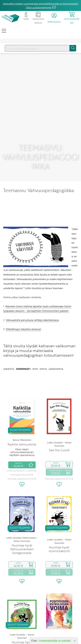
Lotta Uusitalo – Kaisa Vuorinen (59, 420)
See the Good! (59, 426)
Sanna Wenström (22, 416)
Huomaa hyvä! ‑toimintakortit (59, 525)
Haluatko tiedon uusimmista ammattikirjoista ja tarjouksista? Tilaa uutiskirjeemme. (40, 5)
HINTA (43, 345)
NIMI (35, 345)
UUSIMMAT (23, 345)
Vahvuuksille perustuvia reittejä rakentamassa (32, 296)
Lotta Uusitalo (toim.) (59, 614)
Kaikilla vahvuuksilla (22, 420)
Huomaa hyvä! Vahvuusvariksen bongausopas (22, 525)
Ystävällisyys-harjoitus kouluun (23, 305)
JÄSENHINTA (56, 345)
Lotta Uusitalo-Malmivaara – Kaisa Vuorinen (22, 515)
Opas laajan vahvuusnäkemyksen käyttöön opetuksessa (22, 428)
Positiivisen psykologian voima (59, 620)
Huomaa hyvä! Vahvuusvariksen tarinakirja (22, 622)
